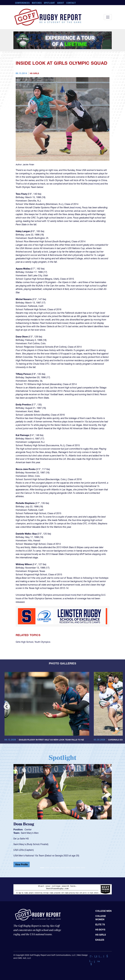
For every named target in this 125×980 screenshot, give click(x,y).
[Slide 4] (57, 868)
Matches (37, 3)
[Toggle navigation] (108, 17)
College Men (103, 911)
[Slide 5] (63, 868)
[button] (21, 816)
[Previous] (7, 707)
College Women (101, 918)
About (61, 3)
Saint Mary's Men (30, 833)
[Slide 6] (68, 868)
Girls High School (25, 642)
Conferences (22, 3)
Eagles (100, 940)
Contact (71, 3)
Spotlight (50, 3)
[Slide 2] (47, 868)
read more (94, 184)
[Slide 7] (73, 868)
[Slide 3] (52, 868)
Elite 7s (100, 924)
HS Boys (100, 930)
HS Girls (34, 73)
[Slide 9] (83, 868)
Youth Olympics (42, 642)
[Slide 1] (42, 868)
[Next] (118, 707)
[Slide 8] (78, 868)
